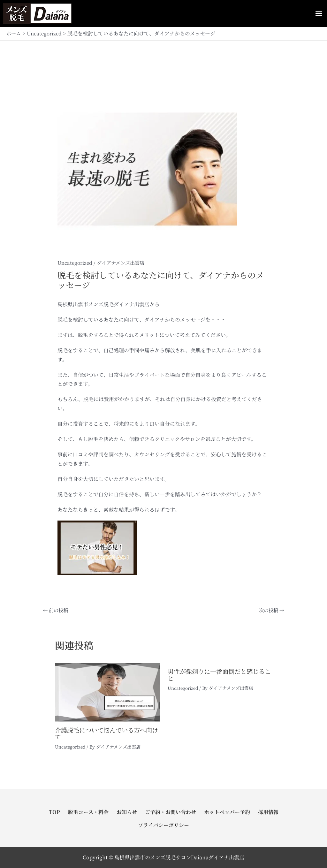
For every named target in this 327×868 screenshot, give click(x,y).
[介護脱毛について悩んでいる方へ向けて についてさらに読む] (107, 692)
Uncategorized (76, 263)
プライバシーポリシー (163, 825)
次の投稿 (271, 610)
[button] (319, 14)
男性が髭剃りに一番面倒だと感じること (219, 674)
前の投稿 (56, 610)
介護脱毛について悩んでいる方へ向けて (106, 733)
